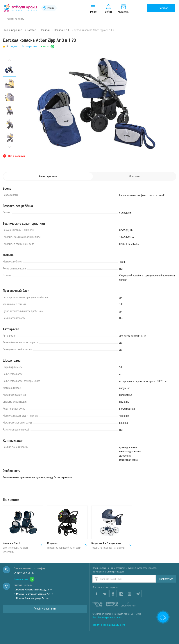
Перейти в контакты (45, 609)
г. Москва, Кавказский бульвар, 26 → (33, 590)
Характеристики (29, 46)
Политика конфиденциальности (109, 625)
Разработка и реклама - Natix (107, 617)
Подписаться (166, 579)
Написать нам (24, 579)
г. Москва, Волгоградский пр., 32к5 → (34, 594)
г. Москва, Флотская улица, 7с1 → (31, 598)
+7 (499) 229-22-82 (24, 573)
